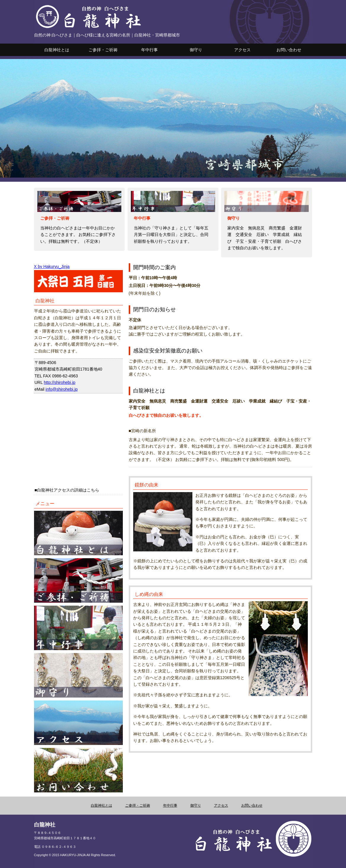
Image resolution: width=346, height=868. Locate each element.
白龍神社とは (57, 50)
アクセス (242, 50)
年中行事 (149, 50)
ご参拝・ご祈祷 (103, 50)
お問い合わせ (289, 50)
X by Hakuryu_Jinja (52, 267)
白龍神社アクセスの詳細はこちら (68, 490)
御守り (196, 50)
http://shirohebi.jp (60, 382)
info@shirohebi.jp (62, 389)
